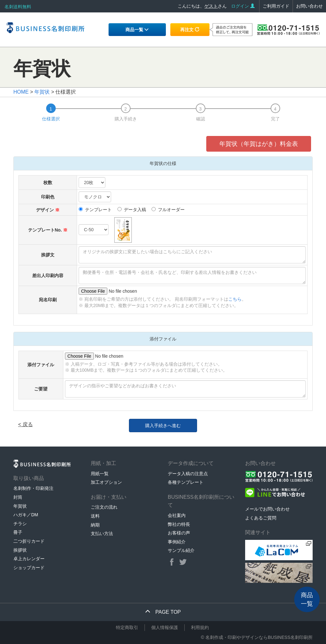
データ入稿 (132, 210)
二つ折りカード (29, 541)
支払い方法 (102, 533)
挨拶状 (20, 550)
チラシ (20, 524)
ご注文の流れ (104, 507)
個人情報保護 (165, 627)
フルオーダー (168, 210)
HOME (21, 92)
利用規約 (200, 627)
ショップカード (29, 568)
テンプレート (95, 210)
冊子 (18, 532)
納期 (95, 525)
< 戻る (25, 424)
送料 (95, 516)
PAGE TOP (163, 612)
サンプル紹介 (181, 550)
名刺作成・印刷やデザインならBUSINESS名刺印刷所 (259, 637)
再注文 (190, 30)
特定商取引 (127, 627)
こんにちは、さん (202, 6)
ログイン (243, 6)
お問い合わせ (309, 6)
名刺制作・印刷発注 (33, 488)
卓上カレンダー (29, 559)
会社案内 (177, 515)
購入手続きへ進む (163, 426)
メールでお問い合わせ (267, 509)
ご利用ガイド (276, 6)
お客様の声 (179, 533)
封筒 (18, 497)
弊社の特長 (179, 524)
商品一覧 (137, 30)
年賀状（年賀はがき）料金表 (259, 144)
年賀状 (42, 92)
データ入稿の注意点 (188, 474)
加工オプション (106, 482)
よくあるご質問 (261, 518)
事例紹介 (177, 542)
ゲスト (211, 6)
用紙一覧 (100, 474)
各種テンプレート (186, 482)
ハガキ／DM (26, 515)
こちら (235, 299)
